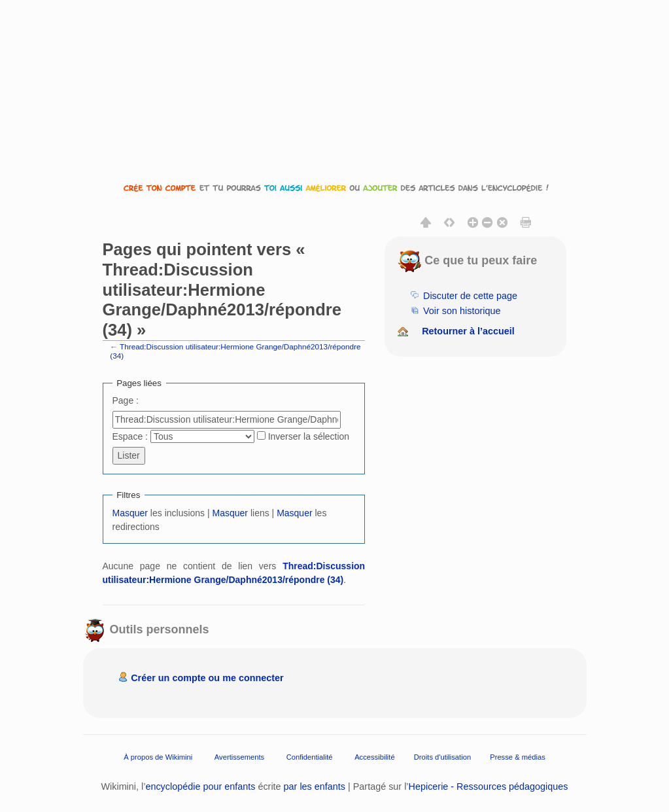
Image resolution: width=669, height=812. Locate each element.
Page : (126, 400)
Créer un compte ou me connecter (207, 678)
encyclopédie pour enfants (200, 786)
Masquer (130, 513)
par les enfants (315, 786)
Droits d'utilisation (442, 756)
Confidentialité (310, 756)
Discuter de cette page (470, 296)
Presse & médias (518, 756)
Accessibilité (375, 756)
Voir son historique (462, 311)
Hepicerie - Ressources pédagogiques (489, 786)
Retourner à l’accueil (468, 331)
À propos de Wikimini (158, 756)
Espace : (130, 436)
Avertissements (239, 756)
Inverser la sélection (309, 436)
